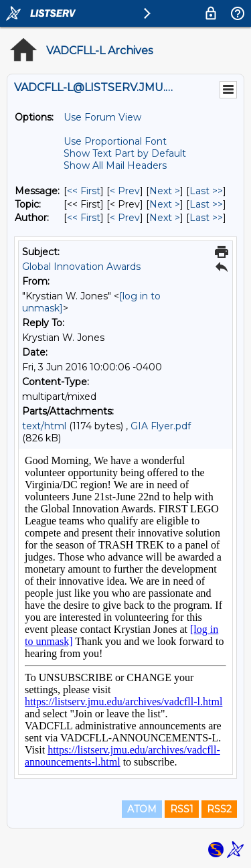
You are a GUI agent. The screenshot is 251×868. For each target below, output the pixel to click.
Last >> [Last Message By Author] (206, 218)
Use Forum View (102, 117)
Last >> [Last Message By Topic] (206, 204)
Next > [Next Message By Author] (165, 218)
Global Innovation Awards (81, 267)
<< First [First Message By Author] (84, 218)
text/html (44, 426)
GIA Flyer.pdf (161, 426)
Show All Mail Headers (115, 165)
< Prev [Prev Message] (125, 191)
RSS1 (182, 809)
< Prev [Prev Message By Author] (125, 218)
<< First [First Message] (84, 191)
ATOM (142, 809)
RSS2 (219, 809)
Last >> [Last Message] (206, 191)
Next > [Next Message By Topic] (165, 204)
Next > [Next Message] (165, 191)
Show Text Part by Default (125, 153)
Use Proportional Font (115, 141)
